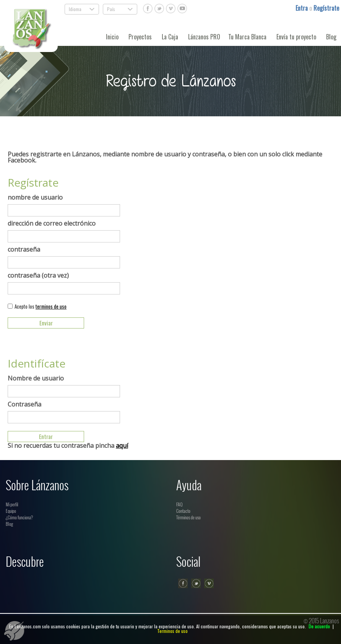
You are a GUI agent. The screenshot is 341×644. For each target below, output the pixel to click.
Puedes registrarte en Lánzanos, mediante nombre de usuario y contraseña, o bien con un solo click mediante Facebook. (165, 157)
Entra (302, 8)
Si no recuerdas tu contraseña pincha (68, 446)
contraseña (24, 249)
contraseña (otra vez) (38, 275)
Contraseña (24, 404)
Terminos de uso (172, 631)
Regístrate (326, 8)
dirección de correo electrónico (52, 223)
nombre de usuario (35, 197)
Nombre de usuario (36, 378)
